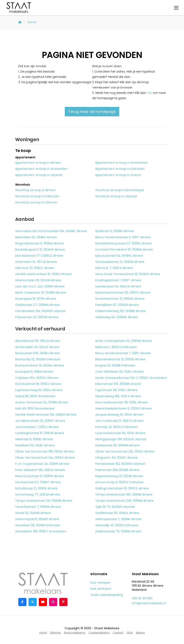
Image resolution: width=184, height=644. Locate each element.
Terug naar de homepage (92, 112)
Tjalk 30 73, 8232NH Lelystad (115, 507)
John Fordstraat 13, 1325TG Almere (119, 421)
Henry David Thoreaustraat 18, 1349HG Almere (128, 274)
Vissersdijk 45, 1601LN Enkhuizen (117, 525)
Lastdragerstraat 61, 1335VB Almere (40, 433)
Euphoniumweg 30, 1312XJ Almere (39, 390)
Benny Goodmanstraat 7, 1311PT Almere (123, 353)
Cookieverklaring (99, 633)
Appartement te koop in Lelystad (39, 175)
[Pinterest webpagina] (63, 602)
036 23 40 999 (142, 598)
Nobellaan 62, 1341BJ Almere (35, 445)
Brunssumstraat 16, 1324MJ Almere (40, 365)
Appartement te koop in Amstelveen (121, 163)
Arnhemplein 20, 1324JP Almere (37, 347)
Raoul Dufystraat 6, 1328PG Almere (40, 476)
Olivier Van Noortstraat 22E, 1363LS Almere (125, 451)
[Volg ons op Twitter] (33, 602)
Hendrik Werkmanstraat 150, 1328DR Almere (46, 415)
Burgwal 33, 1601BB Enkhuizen (115, 365)
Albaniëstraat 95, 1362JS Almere (38, 341)
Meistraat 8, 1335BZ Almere (34, 439)
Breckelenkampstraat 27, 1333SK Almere (123, 243)
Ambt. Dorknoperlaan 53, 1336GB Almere (124, 341)
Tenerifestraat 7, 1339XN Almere (38, 507)
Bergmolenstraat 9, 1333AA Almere (40, 243)
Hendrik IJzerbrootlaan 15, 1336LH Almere (43, 274)
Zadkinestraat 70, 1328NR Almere (118, 531)
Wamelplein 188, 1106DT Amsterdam (41, 531)
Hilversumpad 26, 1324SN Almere (38, 280)
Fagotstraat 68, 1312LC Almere (116, 390)
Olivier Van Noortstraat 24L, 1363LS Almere (45, 458)
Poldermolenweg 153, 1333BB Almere (120, 311)
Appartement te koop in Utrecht (118, 175)
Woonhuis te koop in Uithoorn (36, 202)
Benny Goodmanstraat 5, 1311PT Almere (123, 237)
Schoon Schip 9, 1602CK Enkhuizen (119, 482)
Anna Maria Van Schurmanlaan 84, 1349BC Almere (51, 231)
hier (150, 93)
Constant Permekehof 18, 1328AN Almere (124, 249)
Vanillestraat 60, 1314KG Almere (117, 513)
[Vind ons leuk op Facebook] (22, 602)
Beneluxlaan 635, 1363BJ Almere (38, 353)
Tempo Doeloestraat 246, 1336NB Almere (124, 501)
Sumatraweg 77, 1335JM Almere (38, 494)
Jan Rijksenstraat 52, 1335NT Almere (40, 421)
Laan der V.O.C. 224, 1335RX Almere (40, 286)
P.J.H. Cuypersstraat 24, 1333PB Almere (42, 464)
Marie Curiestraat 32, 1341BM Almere (41, 293)
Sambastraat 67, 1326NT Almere (38, 482)
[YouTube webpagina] (43, 602)
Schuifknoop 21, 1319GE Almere (36, 488)
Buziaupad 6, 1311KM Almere (34, 372)
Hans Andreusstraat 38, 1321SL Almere (122, 402)
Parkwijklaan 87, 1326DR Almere (117, 305)
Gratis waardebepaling (107, 595)
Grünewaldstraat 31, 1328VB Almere (120, 262)
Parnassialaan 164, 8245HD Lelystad (40, 311)
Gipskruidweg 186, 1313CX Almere (118, 396)
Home (43, 633)
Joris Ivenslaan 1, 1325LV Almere (37, 427)
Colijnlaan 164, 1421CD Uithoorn (37, 378)
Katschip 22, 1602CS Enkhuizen (117, 427)
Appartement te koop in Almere (38, 163)
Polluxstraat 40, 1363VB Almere (37, 317)
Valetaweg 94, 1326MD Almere (117, 317)
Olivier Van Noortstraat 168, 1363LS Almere (45, 451)
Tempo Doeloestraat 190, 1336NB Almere (124, 494)
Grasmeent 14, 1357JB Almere (36, 262)
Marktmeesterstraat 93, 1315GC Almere (123, 293)
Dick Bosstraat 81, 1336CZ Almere (38, 384)
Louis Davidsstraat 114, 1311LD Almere (120, 433)
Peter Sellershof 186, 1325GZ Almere (40, 470)
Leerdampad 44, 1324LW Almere (118, 286)
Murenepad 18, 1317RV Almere (36, 299)
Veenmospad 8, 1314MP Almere (37, 519)
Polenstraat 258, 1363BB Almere (117, 470)
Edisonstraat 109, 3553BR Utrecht (118, 384)
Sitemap (55, 633)
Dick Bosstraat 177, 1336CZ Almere (39, 256)
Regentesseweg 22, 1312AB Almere (119, 476)
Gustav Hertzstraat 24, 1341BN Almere (42, 402)
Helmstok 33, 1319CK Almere (35, 268)
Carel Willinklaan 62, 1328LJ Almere (119, 372)
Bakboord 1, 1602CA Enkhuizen (116, 347)
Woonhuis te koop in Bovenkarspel (120, 190)
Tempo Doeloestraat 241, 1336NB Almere (44, 501)
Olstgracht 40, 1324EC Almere (116, 458)
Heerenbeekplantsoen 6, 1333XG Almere (123, 408)
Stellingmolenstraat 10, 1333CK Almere (122, 488)
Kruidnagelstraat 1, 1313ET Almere (118, 280)
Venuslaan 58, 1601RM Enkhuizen (38, 525)
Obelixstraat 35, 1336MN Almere (117, 445)
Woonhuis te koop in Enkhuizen (37, 196)
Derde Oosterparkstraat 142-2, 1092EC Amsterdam (131, 378)
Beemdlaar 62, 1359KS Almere (36, 237)
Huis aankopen (101, 589)
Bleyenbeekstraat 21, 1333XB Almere (120, 359)
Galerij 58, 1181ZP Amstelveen (35, 396)
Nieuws (140, 633)
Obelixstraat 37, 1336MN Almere (37, 305)
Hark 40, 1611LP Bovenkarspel (35, 408)
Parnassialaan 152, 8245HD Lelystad (120, 464)
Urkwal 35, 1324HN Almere (33, 513)
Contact (118, 633)
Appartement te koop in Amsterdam (41, 169)
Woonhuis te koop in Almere (35, 190)
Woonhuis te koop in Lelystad (116, 196)
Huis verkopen (100, 583)
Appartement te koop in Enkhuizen (120, 169)
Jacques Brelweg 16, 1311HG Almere (119, 415)
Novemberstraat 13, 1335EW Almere (120, 299)
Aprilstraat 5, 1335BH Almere (115, 231)
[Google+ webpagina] (53, 602)
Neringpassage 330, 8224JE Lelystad (121, 439)
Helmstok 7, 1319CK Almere (114, 268)
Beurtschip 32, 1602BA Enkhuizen (38, 359)
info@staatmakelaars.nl (149, 603)
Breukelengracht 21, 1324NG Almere (40, 249)
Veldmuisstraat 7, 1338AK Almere (118, 519)
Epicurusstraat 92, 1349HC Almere (119, 256)
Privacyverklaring (75, 633)
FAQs (130, 633)
